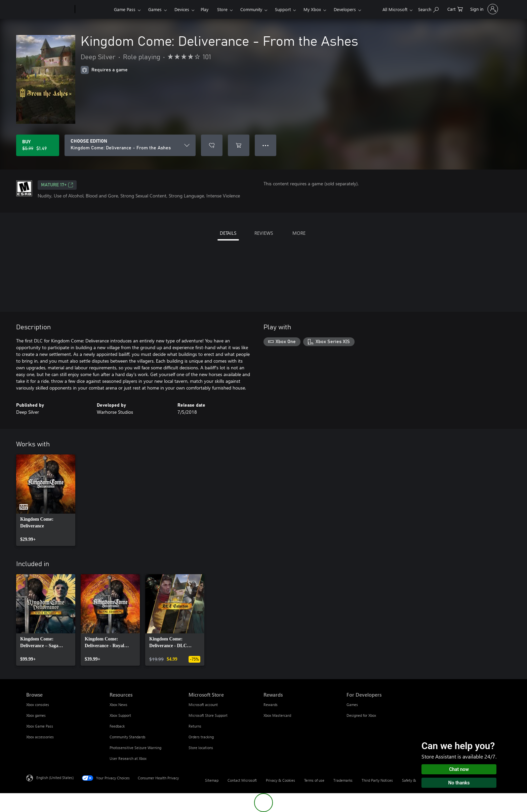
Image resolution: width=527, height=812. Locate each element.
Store (222, 9)
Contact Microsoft (242, 780)
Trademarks (343, 780)
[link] (46, 500)
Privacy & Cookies (280, 780)
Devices (182, 9)
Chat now (459, 769)
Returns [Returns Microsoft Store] (195, 726)
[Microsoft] (49, 9)
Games (155, 9)
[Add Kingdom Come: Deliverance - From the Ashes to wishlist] (212, 145)
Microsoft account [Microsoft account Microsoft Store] (203, 705)
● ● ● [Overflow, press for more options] (266, 145)
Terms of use (314, 780)
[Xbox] (94, 9)
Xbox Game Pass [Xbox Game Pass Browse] (40, 726)
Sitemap (212, 780)
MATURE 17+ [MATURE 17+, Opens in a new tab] (57, 185)
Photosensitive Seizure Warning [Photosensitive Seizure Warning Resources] (135, 748)
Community (251, 9)
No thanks (459, 783)
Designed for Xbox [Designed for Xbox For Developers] (361, 715)
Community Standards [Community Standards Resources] (128, 737)
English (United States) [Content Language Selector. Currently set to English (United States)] (55, 778)
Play (205, 9)
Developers (345, 9)
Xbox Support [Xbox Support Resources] (120, 715)
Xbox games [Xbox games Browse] (36, 715)
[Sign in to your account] (483, 9)
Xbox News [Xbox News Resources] (118, 705)
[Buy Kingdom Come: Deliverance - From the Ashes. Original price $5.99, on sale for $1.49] (38, 145)
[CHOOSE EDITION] (130, 145)
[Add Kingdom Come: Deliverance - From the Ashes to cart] (239, 145)
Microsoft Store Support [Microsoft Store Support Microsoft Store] (208, 715)
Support (283, 9)
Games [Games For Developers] (352, 705)
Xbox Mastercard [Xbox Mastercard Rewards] (277, 715)
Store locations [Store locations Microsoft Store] (201, 748)
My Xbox (312, 9)
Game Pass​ (125, 9)
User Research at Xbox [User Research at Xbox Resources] (128, 758)
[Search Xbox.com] (428, 9)
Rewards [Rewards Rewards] (271, 705)
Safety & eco (412, 780)
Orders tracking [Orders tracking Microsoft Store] (201, 737)
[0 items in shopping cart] (455, 9)
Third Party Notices (377, 780)
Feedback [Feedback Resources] (117, 726)
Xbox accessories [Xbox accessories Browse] (40, 737)
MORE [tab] (299, 233)
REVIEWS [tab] (264, 233)
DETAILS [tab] (228, 233)
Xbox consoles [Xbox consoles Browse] (38, 705)
